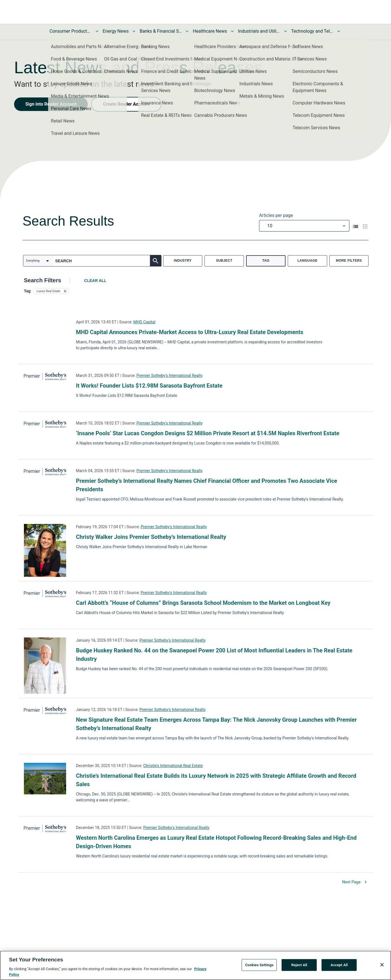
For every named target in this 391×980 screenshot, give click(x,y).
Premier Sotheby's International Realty (169, 375)
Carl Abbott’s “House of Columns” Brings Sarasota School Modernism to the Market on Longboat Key (203, 603)
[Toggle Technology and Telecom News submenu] (339, 31)
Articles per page (276, 215)
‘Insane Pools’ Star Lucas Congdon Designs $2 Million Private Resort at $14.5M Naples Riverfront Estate (208, 433)
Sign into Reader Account (51, 104)
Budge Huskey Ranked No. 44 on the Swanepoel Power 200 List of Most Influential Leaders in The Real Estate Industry (214, 655)
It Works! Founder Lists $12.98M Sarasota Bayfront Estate (149, 386)
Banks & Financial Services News (161, 31)
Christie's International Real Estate (173, 766)
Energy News (116, 31)
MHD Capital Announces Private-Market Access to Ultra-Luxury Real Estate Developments (190, 332)
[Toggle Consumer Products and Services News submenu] (97, 31)
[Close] (382, 966)
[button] (51, 291)
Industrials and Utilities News (259, 31)
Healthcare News (210, 31)
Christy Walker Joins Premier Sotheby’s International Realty (151, 537)
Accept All (339, 966)
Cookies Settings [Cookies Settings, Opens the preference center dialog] (259, 966)
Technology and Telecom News (312, 31)
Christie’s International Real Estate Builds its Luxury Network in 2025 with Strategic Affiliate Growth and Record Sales (216, 780)
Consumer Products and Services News (71, 31)
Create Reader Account (126, 104)
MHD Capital (144, 322)
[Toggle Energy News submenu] (134, 31)
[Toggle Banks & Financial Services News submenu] (187, 31)
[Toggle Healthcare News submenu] (232, 31)
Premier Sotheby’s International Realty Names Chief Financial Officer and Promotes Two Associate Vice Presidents (207, 485)
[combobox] (304, 226)
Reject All (299, 966)
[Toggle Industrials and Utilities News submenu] (286, 31)
